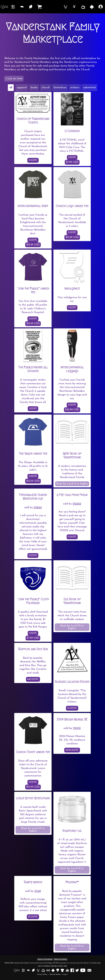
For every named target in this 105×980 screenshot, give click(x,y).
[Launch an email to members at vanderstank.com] (89, 970)
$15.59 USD (33, 245)
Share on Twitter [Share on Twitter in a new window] (60, 959)
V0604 (38, 508)
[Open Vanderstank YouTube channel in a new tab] (83, 970)
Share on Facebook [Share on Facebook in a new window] (45, 959)
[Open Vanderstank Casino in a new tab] (53, 970)
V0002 (77, 504)
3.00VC (33, 240)
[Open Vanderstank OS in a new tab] (17, 970)
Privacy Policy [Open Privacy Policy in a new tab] (42, 974)
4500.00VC (72, 750)
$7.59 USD (33, 638)
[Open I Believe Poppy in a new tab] (67, 970)
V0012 (77, 728)
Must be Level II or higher (72, 484)
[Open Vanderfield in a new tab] (34, 970)
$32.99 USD (72, 410)
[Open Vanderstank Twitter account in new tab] (77, 970)
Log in (65, 974)
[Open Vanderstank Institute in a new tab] (29, 970)
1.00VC (72, 157)
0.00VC (33, 160)
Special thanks (55, 974)
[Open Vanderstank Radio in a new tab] (48, 970)
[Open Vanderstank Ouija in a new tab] (58, 970)
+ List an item (14, 79)
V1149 (38, 891)
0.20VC (72, 537)
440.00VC (33, 679)
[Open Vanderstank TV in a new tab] (43, 970)
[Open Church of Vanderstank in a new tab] (24, 970)
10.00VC (72, 708)
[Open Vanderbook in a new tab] (38, 970)
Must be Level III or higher (72, 627)
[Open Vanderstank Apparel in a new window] (63, 970)
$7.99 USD (72, 162)
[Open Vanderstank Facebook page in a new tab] (73, 970)
